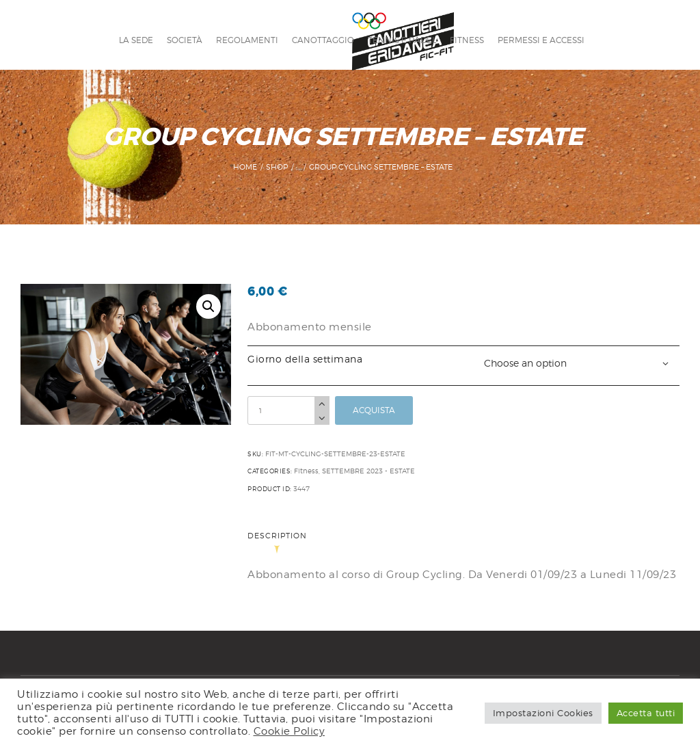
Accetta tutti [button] (646, 713)
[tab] (282, 544)
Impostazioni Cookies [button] (543, 713)
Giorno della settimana (305, 359)
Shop (277, 167)
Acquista (374, 410)
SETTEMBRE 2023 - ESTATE (368, 471)
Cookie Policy (290, 731)
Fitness (306, 471)
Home (245, 167)
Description (277, 537)
